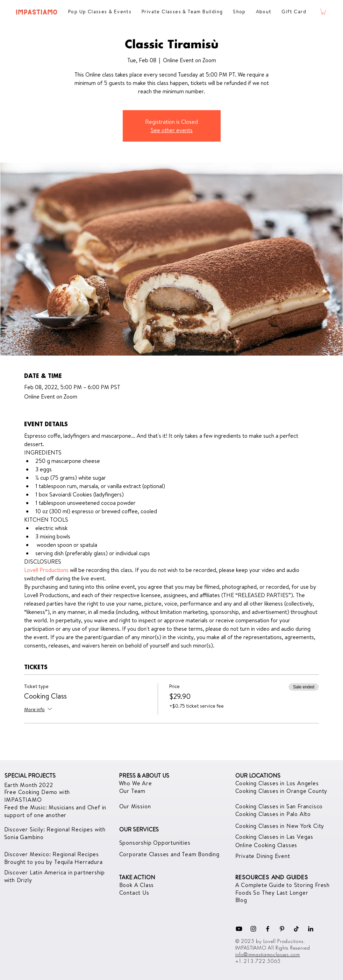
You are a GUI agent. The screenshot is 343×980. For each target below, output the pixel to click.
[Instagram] (253, 929)
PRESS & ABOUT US (144, 775)
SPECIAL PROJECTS (30, 775)
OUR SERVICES (139, 829)
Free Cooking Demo (32, 792)
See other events (172, 130)
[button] (323, 12)
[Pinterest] (282, 929)
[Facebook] (268, 929)
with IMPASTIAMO (37, 796)
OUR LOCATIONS (258, 775)
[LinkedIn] (311, 929)
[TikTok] (296, 929)
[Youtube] (239, 929)
